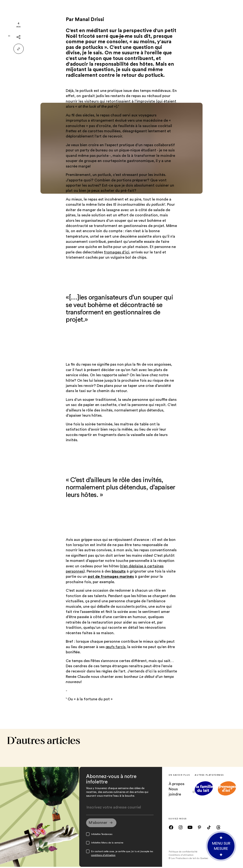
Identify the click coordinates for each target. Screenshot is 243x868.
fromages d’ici (117, 252)
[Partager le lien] (19, 49)
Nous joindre (182, 792)
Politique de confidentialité (183, 853)
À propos (177, 784)
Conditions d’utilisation (181, 856)
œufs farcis (115, 647)
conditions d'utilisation (103, 856)
